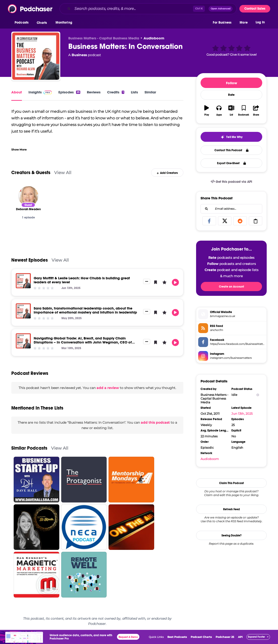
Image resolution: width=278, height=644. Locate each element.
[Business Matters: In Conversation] (36, 56)
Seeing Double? (232, 535)
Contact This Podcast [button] (232, 150)
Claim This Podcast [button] (232, 483)
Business (79, 55)
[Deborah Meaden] (28, 196)
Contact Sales (255, 9)
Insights (40, 92)
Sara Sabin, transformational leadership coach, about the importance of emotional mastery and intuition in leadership (85, 310)
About (17, 92)
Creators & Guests (31, 173)
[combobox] (148, 9)
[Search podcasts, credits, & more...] (133, 9)
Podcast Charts (201, 637)
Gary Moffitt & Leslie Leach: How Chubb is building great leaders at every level (82, 280)
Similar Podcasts (29, 448)
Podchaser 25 (225, 637)
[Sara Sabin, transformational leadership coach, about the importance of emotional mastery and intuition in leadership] (23, 311)
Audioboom (154, 38)
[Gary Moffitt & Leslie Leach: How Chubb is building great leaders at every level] (23, 281)
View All (63, 173)
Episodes (69, 92)
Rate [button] (231, 95)
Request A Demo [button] (128, 637)
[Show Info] (258, 395)
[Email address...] (231, 209)
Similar (150, 92)
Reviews (94, 92)
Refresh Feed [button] (232, 509)
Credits (116, 92)
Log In (260, 23)
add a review (108, 388)
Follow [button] (232, 83)
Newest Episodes (30, 260)
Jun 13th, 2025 (242, 414)
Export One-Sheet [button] (232, 163)
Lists (134, 92)
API (240, 637)
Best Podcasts (177, 637)
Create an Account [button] (232, 287)
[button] (23, 23)
